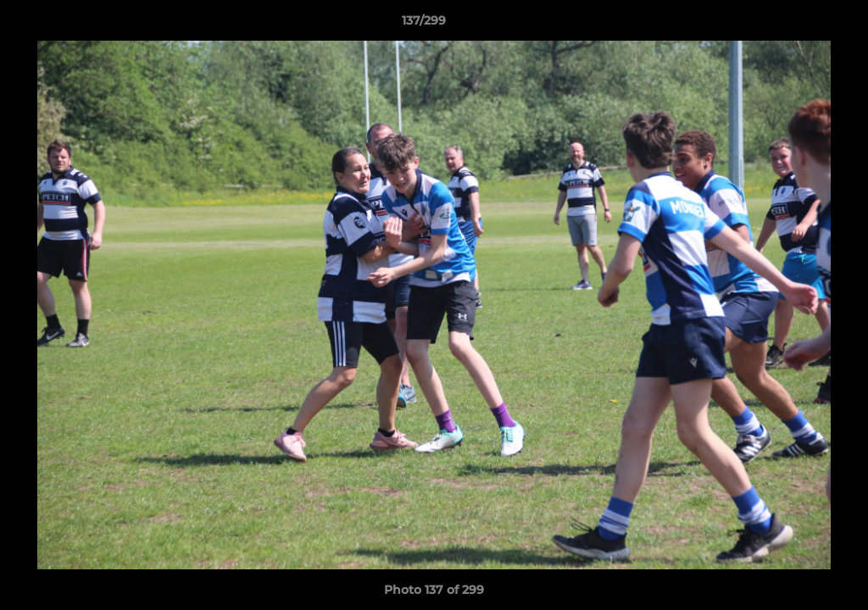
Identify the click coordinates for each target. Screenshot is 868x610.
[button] (797, 25)
